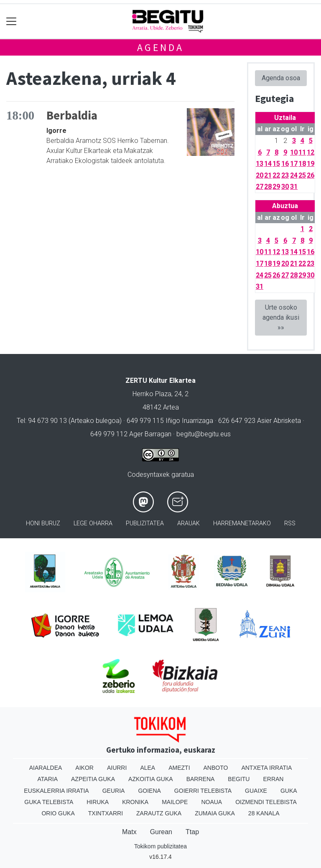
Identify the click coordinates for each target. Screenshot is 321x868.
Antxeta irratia (266, 768)
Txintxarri (106, 813)
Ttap (192, 832)
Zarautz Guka (159, 813)
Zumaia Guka (215, 813)
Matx (129, 832)
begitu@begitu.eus (204, 434)
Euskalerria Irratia (56, 791)
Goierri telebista (203, 791)
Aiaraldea (46, 768)
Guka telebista (49, 802)
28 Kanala (264, 813)
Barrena (201, 779)
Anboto (216, 768)
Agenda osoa (281, 78)
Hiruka (98, 802)
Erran (273, 779)
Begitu (239, 779)
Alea (148, 768)
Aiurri (117, 768)
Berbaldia (72, 115)
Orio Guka (58, 813)
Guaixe (256, 791)
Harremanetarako (242, 523)
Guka (289, 791)
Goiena (149, 791)
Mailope (175, 802)
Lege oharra (93, 523)
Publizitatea (145, 523)
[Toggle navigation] (11, 22)
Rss (290, 523)
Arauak (189, 523)
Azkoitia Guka (151, 779)
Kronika (135, 802)
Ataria (48, 779)
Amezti (179, 768)
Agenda (160, 47)
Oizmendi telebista (266, 802)
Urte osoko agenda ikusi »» (281, 317)
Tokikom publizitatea (160, 846)
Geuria (114, 791)
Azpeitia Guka (93, 779)
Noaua (211, 802)
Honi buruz (43, 523)
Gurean (161, 832)
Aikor (84, 768)
